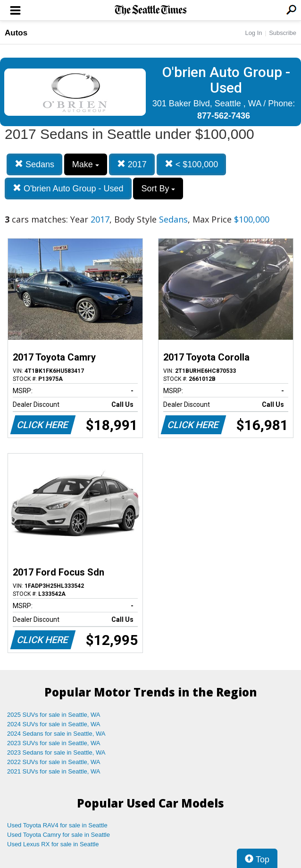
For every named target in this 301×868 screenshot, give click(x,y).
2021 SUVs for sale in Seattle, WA (54, 771)
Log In (253, 33)
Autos (16, 33)
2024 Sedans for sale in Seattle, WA (56, 734)
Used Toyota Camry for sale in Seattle (59, 835)
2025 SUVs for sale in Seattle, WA (54, 715)
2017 (132, 164)
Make (86, 164)
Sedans (34, 164)
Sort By (158, 189)
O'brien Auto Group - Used (68, 188)
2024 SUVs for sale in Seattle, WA (54, 724)
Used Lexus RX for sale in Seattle (53, 844)
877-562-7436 (224, 116)
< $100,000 (192, 164)
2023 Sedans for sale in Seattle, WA (56, 752)
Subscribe (283, 33)
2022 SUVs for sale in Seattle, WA (54, 762)
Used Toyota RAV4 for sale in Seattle (57, 825)
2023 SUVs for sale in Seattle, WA (54, 743)
